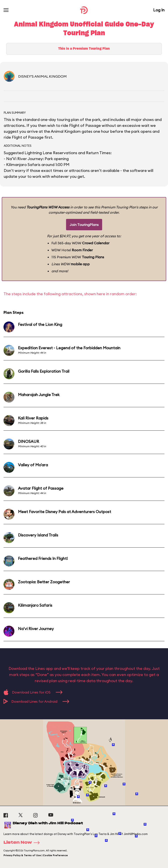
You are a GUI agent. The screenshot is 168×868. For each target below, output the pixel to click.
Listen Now (23, 843)
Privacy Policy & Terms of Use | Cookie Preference (36, 855)
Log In (159, 10)
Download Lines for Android (36, 701)
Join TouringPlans (84, 225)
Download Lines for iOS (33, 692)
